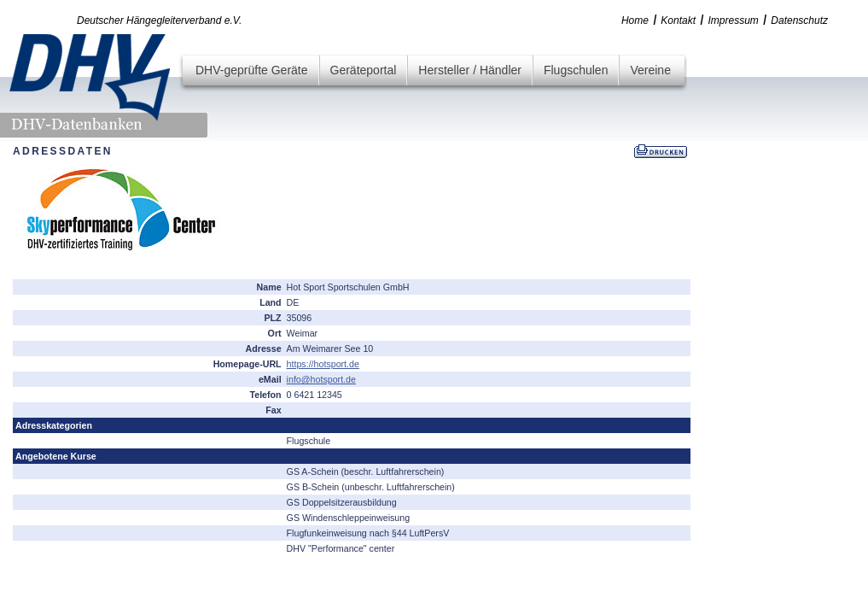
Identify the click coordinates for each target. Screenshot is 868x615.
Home (635, 20)
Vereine (650, 70)
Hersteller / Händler (470, 70)
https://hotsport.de (323, 364)
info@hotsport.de (321, 379)
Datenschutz (799, 20)
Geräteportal (364, 70)
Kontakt (678, 20)
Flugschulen (576, 70)
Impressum (734, 20)
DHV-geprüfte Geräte (252, 70)
